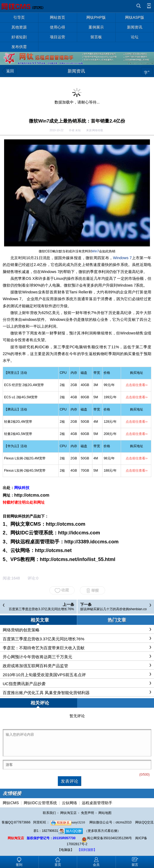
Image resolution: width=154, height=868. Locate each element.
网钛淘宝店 (68, 813)
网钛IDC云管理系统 (40, 803)
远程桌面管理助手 (97, 803)
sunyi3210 (68, 822)
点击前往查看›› (137, 385)
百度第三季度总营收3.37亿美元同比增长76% (41, 609)
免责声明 (87, 813)
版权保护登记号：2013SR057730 (51, 838)
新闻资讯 (76, 71)
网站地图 (105, 813)
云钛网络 (70, 803)
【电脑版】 (66, 850)
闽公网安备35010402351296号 (107, 838)
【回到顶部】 (87, 850)
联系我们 (49, 813)
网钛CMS (11, 803)
